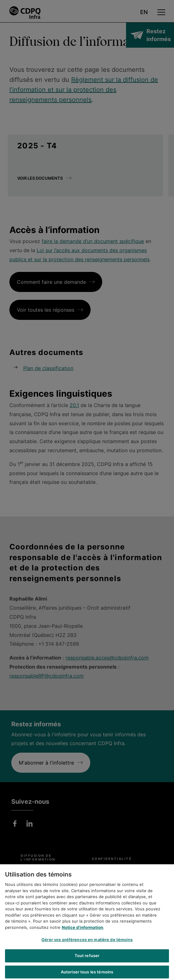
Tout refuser (87, 961)
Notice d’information (82, 933)
